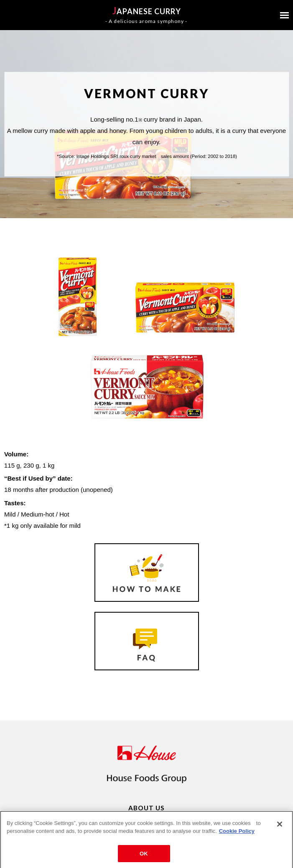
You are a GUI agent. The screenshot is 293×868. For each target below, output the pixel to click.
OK (144, 857)
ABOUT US (146, 808)
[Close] (280, 827)
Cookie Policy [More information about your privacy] (237, 834)
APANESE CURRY (146, 15)
